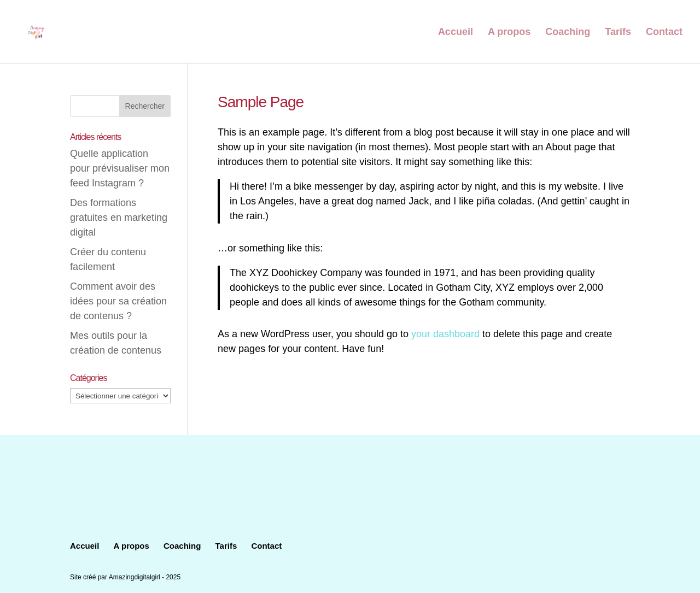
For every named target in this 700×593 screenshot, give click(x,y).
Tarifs (618, 33)
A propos (509, 33)
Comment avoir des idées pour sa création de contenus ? (118, 301)
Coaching (568, 33)
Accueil (456, 33)
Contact (664, 33)
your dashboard (445, 334)
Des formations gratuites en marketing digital (119, 218)
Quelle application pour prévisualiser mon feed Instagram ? (120, 168)
